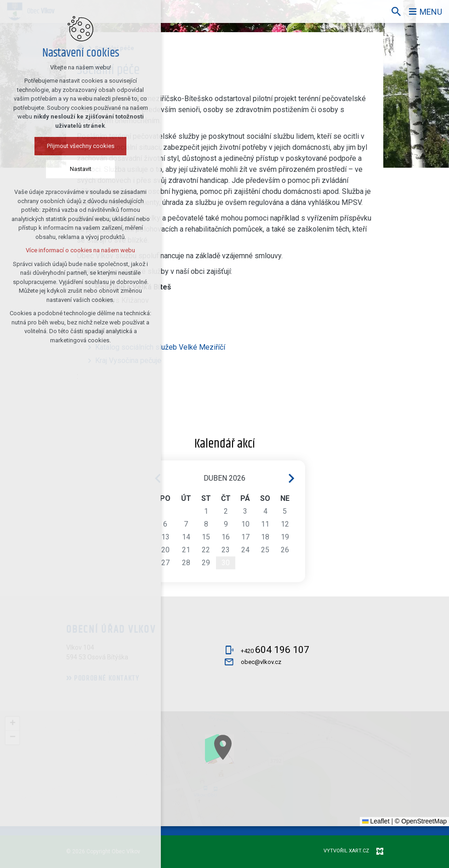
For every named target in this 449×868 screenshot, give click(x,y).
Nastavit (80, 169)
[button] (339, 822)
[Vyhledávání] (396, 11)
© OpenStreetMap (421, 821)
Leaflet (376, 821)
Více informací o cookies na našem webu (80, 250)
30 (226, 563)
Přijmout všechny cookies (80, 146)
